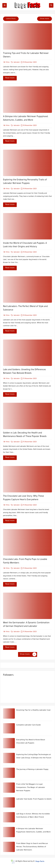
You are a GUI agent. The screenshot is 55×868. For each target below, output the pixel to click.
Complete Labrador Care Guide (28, 725)
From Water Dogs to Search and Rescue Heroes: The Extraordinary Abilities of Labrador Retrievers (32, 847)
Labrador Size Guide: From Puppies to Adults (34, 799)
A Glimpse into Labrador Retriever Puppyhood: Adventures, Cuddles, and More (26, 119)
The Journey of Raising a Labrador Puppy (32, 770)
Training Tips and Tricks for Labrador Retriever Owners (26, 55)
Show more (45, 19)
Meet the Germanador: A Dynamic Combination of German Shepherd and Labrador (26, 625)
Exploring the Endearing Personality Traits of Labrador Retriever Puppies (25, 182)
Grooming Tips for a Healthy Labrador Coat (33, 710)
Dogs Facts (40, 861)
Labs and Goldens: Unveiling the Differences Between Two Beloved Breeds (24, 372)
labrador (15, 62)
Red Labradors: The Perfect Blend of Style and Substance (25, 308)
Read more (10, 78)
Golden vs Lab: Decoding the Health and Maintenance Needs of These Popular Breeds (25, 435)
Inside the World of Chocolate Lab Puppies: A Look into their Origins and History (25, 245)
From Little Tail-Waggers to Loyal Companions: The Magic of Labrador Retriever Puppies (31, 788)
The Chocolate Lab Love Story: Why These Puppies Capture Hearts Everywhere (23, 498)
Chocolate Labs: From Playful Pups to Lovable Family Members (25, 561)
